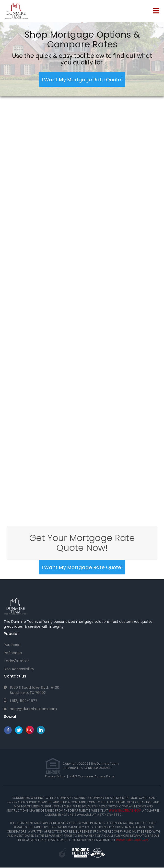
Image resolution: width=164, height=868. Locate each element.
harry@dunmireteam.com (33, 709)
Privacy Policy (55, 776)
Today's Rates (17, 661)
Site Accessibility (19, 669)
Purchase (12, 645)
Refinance (13, 653)
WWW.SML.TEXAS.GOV (125, 810)
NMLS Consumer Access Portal (92, 776)
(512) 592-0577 (24, 701)
